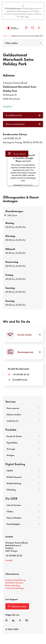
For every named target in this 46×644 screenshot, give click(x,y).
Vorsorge (23, 449)
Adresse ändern (23, 414)
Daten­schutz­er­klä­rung (15, 580)
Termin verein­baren (23, 124)
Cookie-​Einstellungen (15, 588)
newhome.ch (23, 421)
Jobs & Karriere (23, 505)
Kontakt (9, 560)
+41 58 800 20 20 (12, 138)
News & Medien (23, 518)
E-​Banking (23, 489)
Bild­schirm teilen (17, 606)
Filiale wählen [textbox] (11, 43)
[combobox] (23, 43)
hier (27, 16)
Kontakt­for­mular (23, 115)
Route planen (17, 154)
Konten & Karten (23, 436)
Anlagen (23, 455)
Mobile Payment (23, 477)
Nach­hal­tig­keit (23, 524)
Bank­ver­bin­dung (13, 585)
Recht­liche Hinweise (14, 582)
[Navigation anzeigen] (39, 28)
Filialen (23, 511)
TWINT (23, 470)
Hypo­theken (23, 442)
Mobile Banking (23, 483)
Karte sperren (23, 408)
